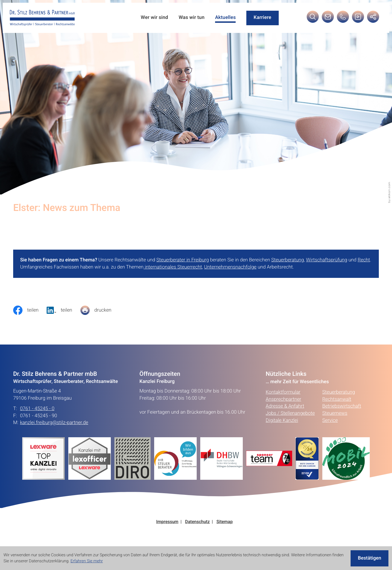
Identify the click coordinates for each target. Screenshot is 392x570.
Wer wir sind (154, 18)
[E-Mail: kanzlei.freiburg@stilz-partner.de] (328, 18)
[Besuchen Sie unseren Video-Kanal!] (358, 18)
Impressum (167, 522)
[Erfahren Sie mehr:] (134, 458)
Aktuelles (225, 18)
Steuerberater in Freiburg (183, 260)
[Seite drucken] (100, 310)
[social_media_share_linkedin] (63, 310)
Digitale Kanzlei (282, 421)
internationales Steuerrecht (173, 267)
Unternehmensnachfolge (230, 267)
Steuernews (335, 413)
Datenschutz (198, 522)
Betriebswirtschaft (342, 406)
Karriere (263, 18)
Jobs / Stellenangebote (290, 413)
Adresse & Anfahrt (285, 406)
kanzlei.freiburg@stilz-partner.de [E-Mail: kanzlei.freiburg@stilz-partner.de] (54, 423)
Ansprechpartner (284, 399)
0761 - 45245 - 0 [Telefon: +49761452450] (37, 409)
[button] (343, 18)
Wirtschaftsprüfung (327, 260)
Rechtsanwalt (337, 399)
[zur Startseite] (42, 18)
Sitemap (225, 522)
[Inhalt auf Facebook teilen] (30, 310)
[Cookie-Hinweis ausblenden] (370, 558)
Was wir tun (191, 18)
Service (330, 421)
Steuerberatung (288, 260)
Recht (364, 260)
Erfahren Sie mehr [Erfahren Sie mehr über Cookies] (87, 561)
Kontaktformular (283, 392)
